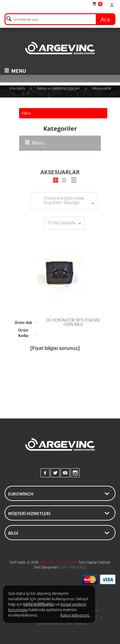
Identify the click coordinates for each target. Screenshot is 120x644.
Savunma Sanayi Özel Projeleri (62, 624)
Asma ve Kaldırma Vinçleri (58, 88)
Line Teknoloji (73, 567)
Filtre (26, 113)
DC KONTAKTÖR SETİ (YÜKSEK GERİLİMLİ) (73, 322)
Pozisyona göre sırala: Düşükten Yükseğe (69, 202)
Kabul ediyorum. (75, 615)
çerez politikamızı (39, 604)
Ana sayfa (17, 88)
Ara (105, 19)
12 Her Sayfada (64, 224)
